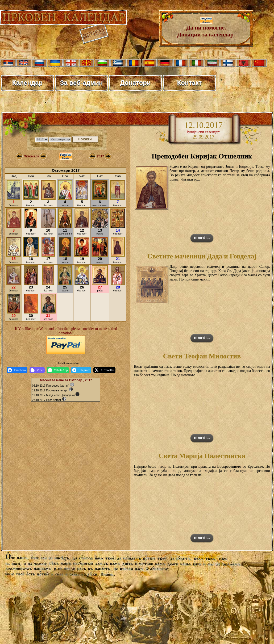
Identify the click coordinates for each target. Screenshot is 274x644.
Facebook (17, 370)
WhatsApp (58, 370)
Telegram (81, 370)
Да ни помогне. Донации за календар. (206, 28)
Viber (37, 370)
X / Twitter (104, 370)
